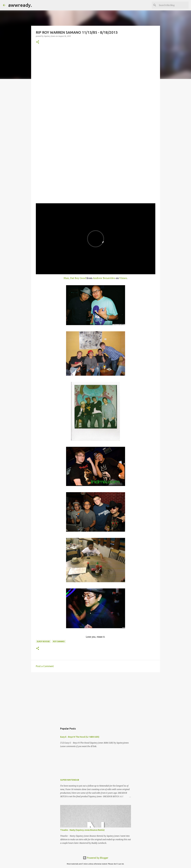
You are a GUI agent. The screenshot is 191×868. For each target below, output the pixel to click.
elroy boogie (43, 641)
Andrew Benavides (104, 278)
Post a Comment (45, 666)
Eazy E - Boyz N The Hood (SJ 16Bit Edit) (80, 737)
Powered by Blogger (96, 858)
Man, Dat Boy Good (75, 278)
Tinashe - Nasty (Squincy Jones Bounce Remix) (82, 830)
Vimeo (123, 278)
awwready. (20, 5)
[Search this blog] (173, 5)
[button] (38, 42)
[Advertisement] (96, 697)
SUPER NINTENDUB (70, 780)
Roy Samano (59, 641)
